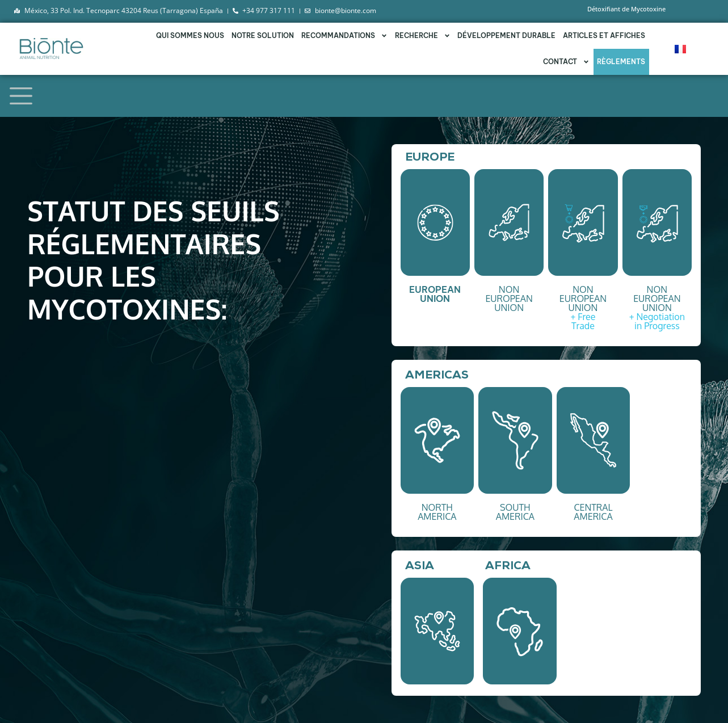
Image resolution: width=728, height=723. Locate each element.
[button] (435, 222)
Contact (566, 62)
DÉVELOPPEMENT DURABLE (506, 35)
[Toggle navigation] (21, 96)
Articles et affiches (604, 35)
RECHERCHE (423, 36)
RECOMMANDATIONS (344, 36)
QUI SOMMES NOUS (190, 35)
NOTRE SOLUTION (263, 35)
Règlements (621, 62)
